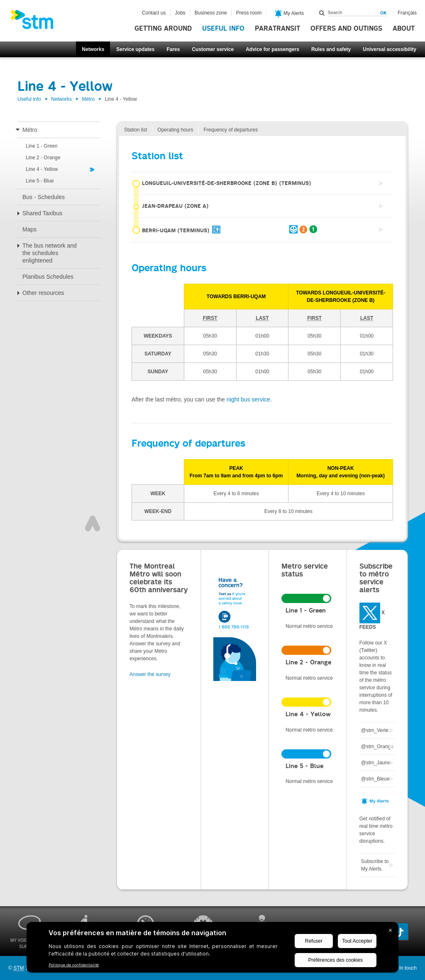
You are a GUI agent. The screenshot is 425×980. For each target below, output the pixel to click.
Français (407, 13)
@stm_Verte (375, 730)
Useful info (223, 29)
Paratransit (277, 29)
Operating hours (175, 130)
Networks (93, 49)
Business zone (211, 13)
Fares (173, 49)
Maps (29, 229)
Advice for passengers (272, 49)
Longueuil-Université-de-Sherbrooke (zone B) (221, 184)
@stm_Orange (377, 747)
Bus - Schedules (44, 197)
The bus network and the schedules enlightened (50, 253)
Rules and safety (331, 49)
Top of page (93, 523)
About (404, 29)
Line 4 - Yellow (42, 169)
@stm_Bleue (375, 779)
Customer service (213, 49)
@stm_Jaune (376, 763)
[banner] (36, 22)
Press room (249, 13)
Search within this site (322, 13)
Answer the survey (150, 674)
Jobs (180, 13)
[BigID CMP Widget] (212, 949)
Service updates (135, 49)
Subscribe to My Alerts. (375, 865)
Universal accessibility (390, 49)
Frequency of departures (231, 130)
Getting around (163, 29)
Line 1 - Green (42, 146)
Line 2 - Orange (43, 158)
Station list (136, 130)
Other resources (43, 293)
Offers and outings (346, 29)
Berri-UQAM (225, 230)
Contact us (154, 13)
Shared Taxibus (42, 213)
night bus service (248, 399)
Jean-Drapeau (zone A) (170, 207)
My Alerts (289, 14)
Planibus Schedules (48, 277)
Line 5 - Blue (40, 181)
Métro (88, 99)
